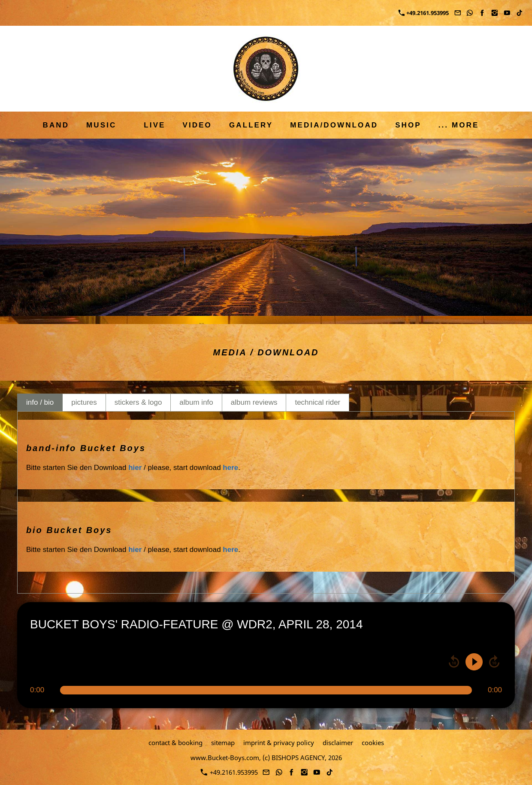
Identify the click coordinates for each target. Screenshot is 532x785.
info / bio (40, 402)
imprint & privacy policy (279, 743)
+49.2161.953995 (424, 13)
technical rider (317, 402)
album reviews (254, 402)
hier (135, 468)
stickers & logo (138, 402)
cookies (373, 743)
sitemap (223, 743)
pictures (84, 402)
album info (196, 402)
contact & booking (175, 743)
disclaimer (338, 743)
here (230, 468)
